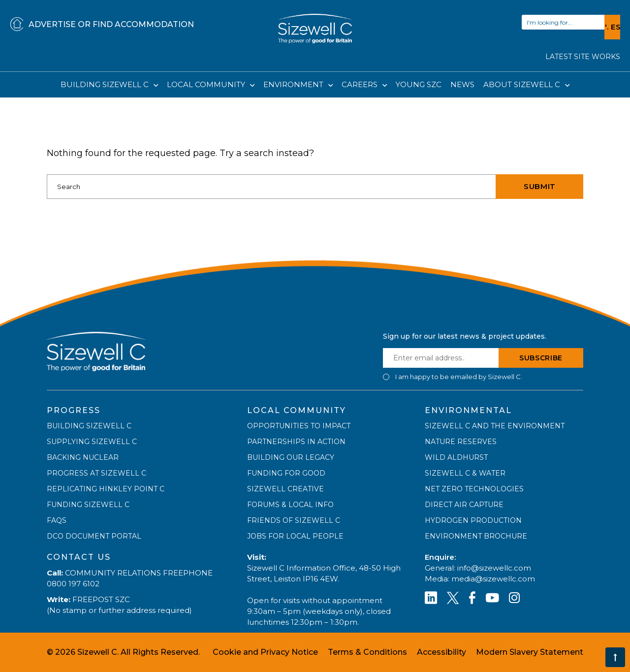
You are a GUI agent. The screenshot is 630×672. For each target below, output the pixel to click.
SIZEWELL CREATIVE (285, 489)
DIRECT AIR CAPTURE (464, 505)
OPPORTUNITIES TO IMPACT (299, 426)
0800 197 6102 (73, 584)
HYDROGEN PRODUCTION (473, 520)
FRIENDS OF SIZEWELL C (294, 520)
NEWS (462, 84)
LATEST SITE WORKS (583, 57)
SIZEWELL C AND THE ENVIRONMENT (495, 426)
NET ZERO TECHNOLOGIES (474, 489)
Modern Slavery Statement (530, 652)
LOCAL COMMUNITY (207, 84)
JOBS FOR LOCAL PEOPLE (295, 536)
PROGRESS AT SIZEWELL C (96, 473)
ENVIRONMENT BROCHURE (476, 536)
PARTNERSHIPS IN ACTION (296, 442)
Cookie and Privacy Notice (265, 652)
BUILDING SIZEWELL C (106, 84)
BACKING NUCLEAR (83, 457)
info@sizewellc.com (494, 568)
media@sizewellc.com (493, 579)
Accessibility (441, 652)
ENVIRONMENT (294, 84)
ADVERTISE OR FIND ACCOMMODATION (102, 25)
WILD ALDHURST (456, 457)
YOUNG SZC (419, 84)
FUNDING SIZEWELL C (88, 505)
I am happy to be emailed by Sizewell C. (459, 377)
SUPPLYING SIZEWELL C (92, 442)
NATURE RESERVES (461, 442)
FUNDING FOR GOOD (286, 473)
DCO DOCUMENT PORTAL (94, 536)
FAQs (57, 520)
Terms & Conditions (367, 652)
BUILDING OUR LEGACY (291, 457)
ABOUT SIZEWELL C (523, 84)
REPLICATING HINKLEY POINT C (106, 489)
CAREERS (361, 84)
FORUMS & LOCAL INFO (290, 505)
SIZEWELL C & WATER (465, 473)
